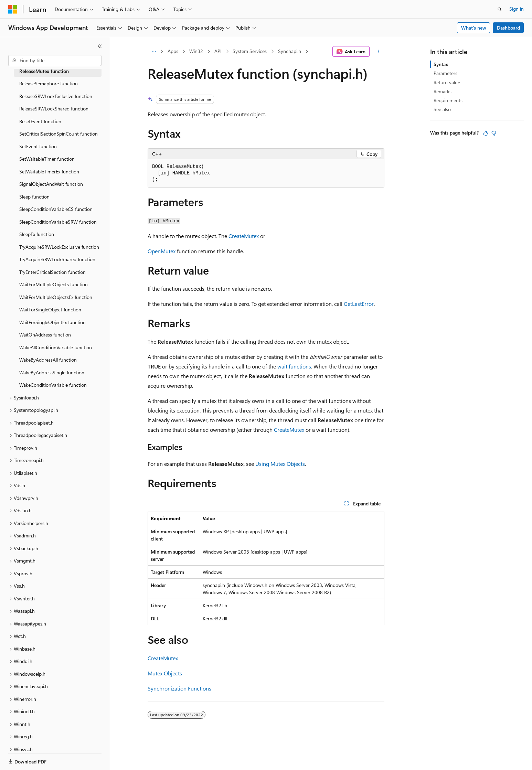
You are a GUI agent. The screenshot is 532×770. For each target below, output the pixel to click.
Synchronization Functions (179, 688)
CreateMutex (244, 236)
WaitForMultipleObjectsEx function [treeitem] (56, 297)
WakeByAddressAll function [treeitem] (48, 360)
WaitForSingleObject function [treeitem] (50, 309)
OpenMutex (162, 251)
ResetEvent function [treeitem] (40, 121)
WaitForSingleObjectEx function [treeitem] (52, 322)
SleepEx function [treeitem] (37, 234)
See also (442, 109)
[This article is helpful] (486, 133)
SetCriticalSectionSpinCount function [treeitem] (58, 134)
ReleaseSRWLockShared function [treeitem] (54, 109)
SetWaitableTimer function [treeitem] (47, 159)
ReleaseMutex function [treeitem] (44, 71)
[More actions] (378, 52)
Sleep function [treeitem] (34, 197)
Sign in (517, 9)
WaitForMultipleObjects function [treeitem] (54, 284)
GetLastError (359, 304)
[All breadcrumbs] (154, 52)
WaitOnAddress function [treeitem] (45, 335)
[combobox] (55, 61)
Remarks (443, 91)
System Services (250, 51)
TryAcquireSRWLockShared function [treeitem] (57, 259)
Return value (447, 82)
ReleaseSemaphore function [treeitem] (49, 83)
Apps (173, 51)
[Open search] (500, 9)
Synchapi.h (290, 51)
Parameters (445, 73)
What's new (474, 28)
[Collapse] (100, 46)
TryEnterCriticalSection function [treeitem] (52, 272)
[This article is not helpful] (494, 133)
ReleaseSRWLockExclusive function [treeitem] (56, 96)
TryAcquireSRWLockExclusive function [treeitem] (59, 247)
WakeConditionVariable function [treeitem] (53, 385)
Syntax (441, 64)
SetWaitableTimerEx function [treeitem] (49, 172)
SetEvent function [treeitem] (38, 146)
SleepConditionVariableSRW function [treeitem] (58, 222)
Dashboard (508, 28)
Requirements (448, 100)
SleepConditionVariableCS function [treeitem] (56, 209)
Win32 (196, 51)
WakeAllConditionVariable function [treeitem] (56, 347)
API (218, 51)
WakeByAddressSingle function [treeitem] (52, 372)
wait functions (294, 366)
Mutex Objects (165, 673)
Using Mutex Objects (280, 464)
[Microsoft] (13, 9)
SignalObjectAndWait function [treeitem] (51, 184)
